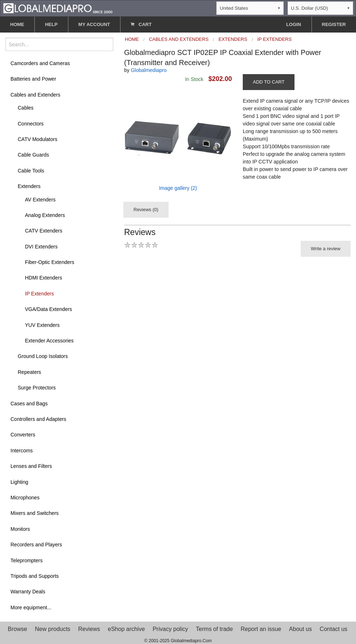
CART (141, 24)
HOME (17, 24)
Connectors (31, 124)
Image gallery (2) (178, 188)
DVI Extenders (41, 247)
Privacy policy (170, 629)
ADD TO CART (269, 82)
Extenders (29, 186)
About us (300, 629)
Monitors (20, 529)
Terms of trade (214, 629)
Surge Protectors (37, 388)
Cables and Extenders (35, 95)
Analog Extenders (45, 215)
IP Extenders (39, 294)
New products (53, 629)
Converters (23, 435)
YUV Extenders (42, 325)
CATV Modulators (37, 139)
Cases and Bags (29, 404)
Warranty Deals (28, 592)
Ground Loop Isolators (43, 356)
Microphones (25, 498)
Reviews (89, 629)
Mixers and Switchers (35, 513)
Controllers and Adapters (38, 419)
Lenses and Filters (31, 466)
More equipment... (31, 607)
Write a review (326, 249)
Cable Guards (33, 155)
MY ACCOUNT (94, 24)
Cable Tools (31, 171)
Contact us (334, 629)
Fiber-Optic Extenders (50, 262)
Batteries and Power (33, 79)
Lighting (19, 482)
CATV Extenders (44, 231)
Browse (18, 629)
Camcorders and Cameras (40, 63)
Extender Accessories (49, 341)
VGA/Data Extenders (48, 309)
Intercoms (22, 451)
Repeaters (29, 372)
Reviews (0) (146, 210)
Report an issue (261, 629)
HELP (51, 24)
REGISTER (334, 24)
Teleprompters (27, 560)
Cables (26, 108)
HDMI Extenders (44, 278)
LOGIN (294, 24)
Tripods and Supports (35, 576)
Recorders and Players (36, 545)
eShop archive (126, 629)
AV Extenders (40, 200)
